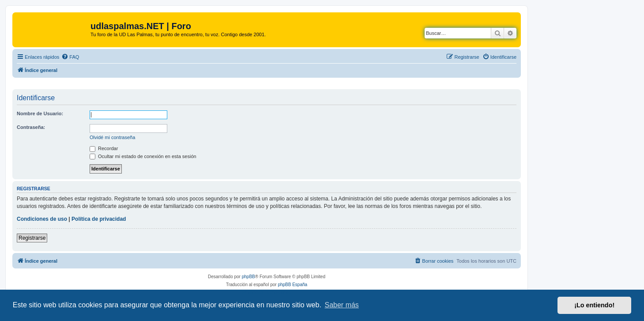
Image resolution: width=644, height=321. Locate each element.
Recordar (104, 148)
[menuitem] (70, 57)
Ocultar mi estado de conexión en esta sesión (143, 156)
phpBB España (292, 285)
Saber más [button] (342, 305)
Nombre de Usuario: (40, 113)
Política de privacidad (99, 219)
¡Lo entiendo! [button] (594, 305)
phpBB (249, 277)
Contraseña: (31, 127)
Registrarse (32, 238)
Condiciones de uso (42, 219)
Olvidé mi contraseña (112, 137)
